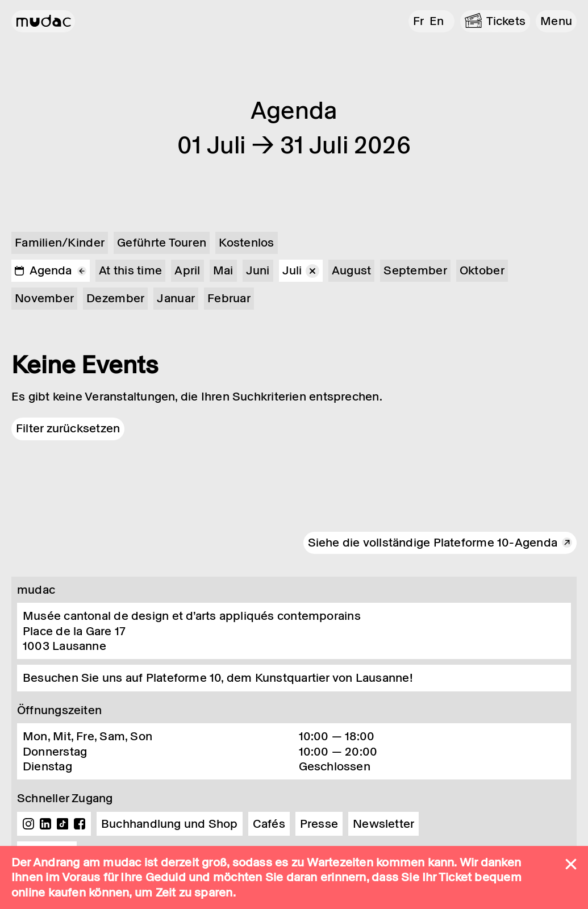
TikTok (62, 824)
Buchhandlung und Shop (170, 824)
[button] (556, 21)
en (437, 21)
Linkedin (45, 824)
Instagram (28, 824)
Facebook (80, 824)
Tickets (506, 21)
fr (418, 21)
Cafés (269, 824)
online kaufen (49, 893)
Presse (319, 824)
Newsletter (383, 824)
